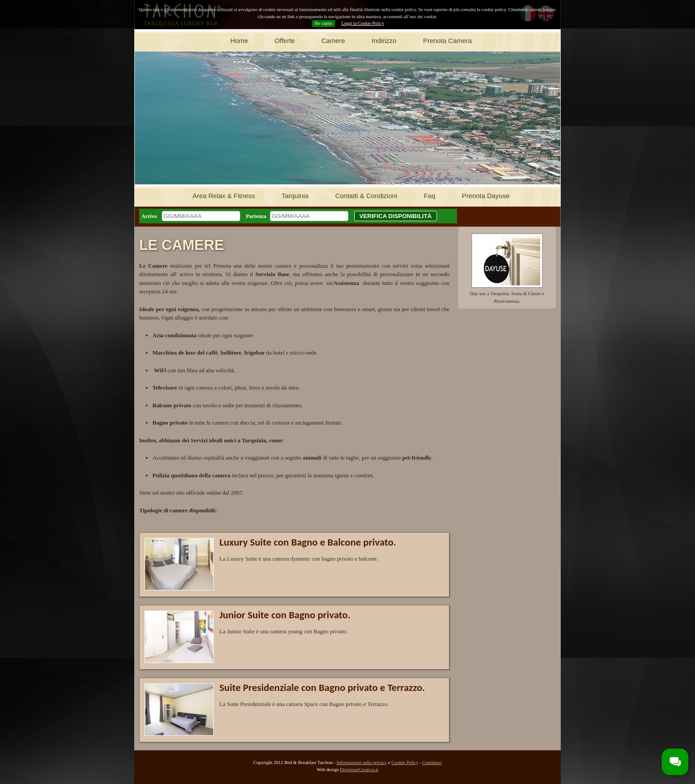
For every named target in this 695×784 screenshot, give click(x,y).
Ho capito (324, 23)
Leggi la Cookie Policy (363, 23)
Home (239, 41)
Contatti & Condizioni (366, 196)
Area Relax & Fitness (224, 196)
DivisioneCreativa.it (359, 769)
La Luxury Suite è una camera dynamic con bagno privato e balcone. (299, 559)
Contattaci (432, 762)
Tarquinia (295, 196)
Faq (429, 196)
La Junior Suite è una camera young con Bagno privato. (284, 631)
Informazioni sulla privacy (361, 762)
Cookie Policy (405, 762)
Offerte (285, 41)
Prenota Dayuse (486, 196)
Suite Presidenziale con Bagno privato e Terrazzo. (322, 687)
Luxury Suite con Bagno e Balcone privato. (308, 542)
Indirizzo (384, 41)
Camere (333, 41)
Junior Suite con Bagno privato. (285, 615)
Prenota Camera (447, 41)
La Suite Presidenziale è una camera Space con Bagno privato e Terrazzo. (304, 704)
